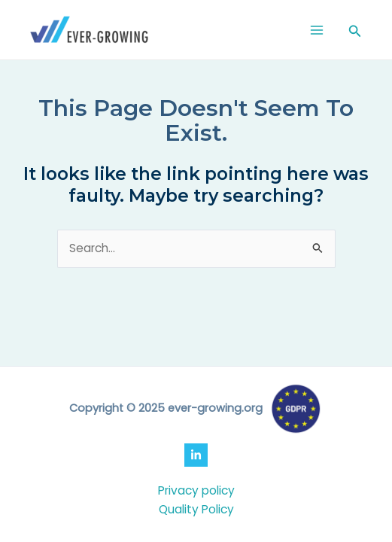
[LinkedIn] (196, 455)
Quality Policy (196, 509)
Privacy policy (196, 490)
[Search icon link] (355, 32)
